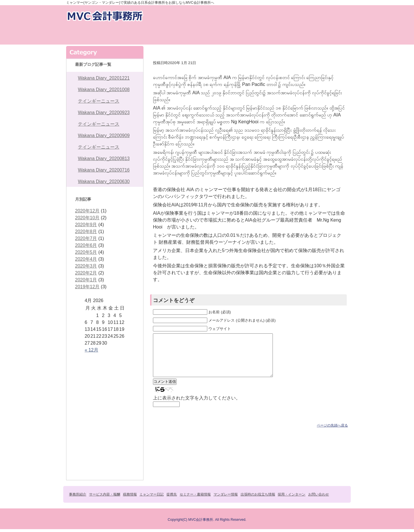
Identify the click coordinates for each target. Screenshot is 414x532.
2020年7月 (86, 238)
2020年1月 (86, 280)
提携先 (225, 35)
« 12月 (92, 350)
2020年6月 (86, 245)
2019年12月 (87, 287)
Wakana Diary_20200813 (104, 159)
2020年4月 (86, 259)
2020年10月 (87, 218)
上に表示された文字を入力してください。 (197, 407)
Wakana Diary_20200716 (104, 170)
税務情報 (154, 35)
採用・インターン (237, 15)
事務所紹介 (84, 35)
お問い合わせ (186, 15)
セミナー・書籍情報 (260, 35)
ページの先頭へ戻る (332, 434)
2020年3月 (86, 266)
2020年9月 (86, 225)
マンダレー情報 (295, 35)
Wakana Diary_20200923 (104, 113)
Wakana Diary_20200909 (104, 136)
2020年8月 (86, 232)
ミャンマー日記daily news (189, 35)
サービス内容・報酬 (119, 35)
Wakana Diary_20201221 (104, 78)
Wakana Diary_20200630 (104, 182)
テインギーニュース (99, 101)
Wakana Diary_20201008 (104, 90)
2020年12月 (87, 211)
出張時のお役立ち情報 (330, 35)
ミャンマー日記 (152, 494)
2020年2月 (86, 273)
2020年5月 (86, 252)
